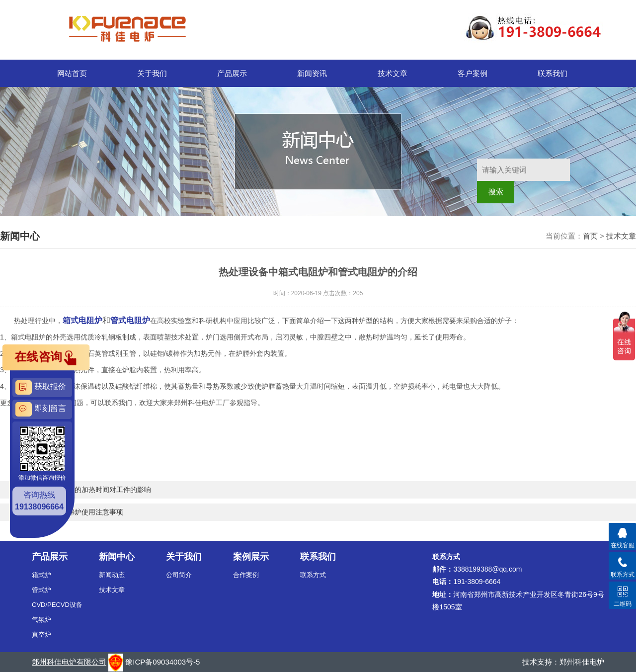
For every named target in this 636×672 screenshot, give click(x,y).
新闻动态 (112, 575)
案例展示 (251, 557)
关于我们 (152, 73)
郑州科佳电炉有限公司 (69, 662)
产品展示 (232, 73)
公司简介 (179, 575)
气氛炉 (41, 620)
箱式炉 (41, 575)
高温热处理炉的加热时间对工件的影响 (92, 490)
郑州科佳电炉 (582, 662)
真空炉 (41, 634)
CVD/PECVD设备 (57, 605)
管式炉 (41, 590)
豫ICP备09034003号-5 (162, 662)
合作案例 (246, 575)
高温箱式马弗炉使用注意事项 (78, 512)
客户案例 (473, 73)
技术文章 (393, 73)
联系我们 (553, 73)
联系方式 (313, 575)
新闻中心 (117, 557)
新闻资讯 (312, 73)
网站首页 (72, 73)
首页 (590, 236)
